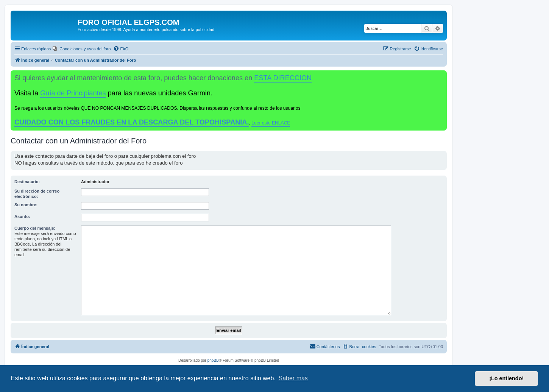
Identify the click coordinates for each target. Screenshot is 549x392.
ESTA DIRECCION (283, 78)
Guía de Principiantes (73, 93)
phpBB (213, 360)
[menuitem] (82, 49)
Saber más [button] (293, 378)
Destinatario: (27, 182)
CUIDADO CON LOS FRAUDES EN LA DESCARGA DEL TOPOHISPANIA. (132, 122)
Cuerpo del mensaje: (35, 228)
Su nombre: (26, 205)
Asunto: (22, 216)
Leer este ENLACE (271, 123)
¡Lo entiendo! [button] (506, 378)
